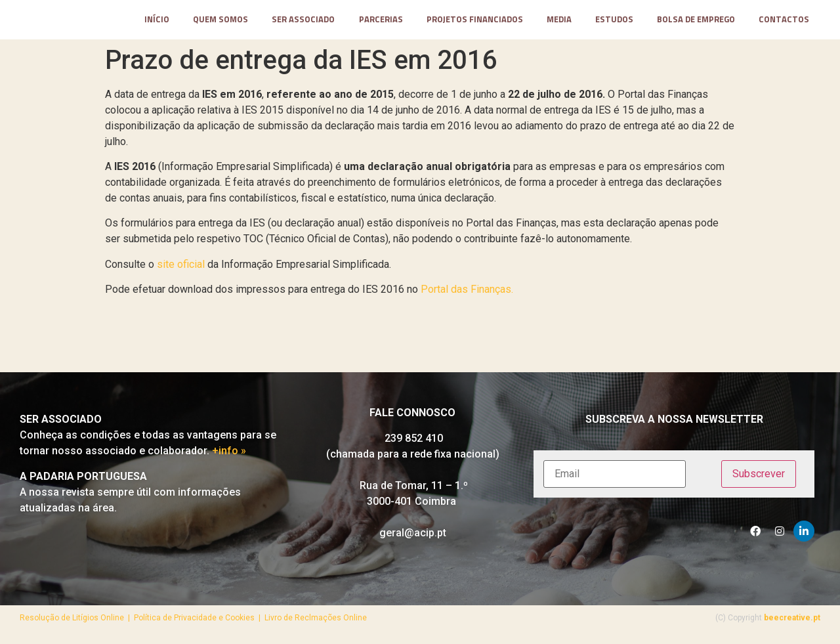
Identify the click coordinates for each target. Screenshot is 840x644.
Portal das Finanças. (467, 294)
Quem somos (220, 22)
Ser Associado (303, 22)
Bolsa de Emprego (696, 22)
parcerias (381, 22)
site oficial (181, 269)
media (559, 22)
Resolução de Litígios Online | (77, 622)
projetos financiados (475, 22)
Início (157, 22)
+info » (229, 456)
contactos (784, 22)
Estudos (614, 22)
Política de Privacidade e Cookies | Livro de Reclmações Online (250, 622)
